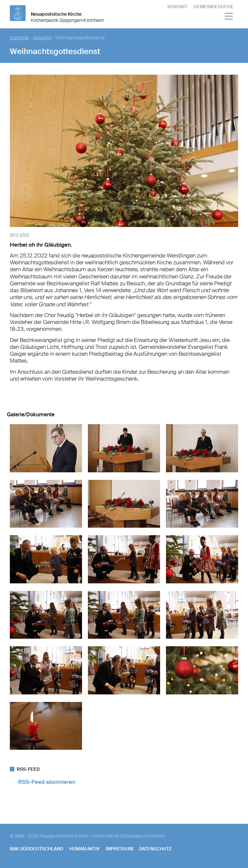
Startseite (19, 38)
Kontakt (177, 7)
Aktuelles (42, 38)
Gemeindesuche (214, 7)
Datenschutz (155, 849)
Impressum (119, 849)
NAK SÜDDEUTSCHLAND (37, 849)
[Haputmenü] (229, 17)
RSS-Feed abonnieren (47, 782)
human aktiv (84, 849)
